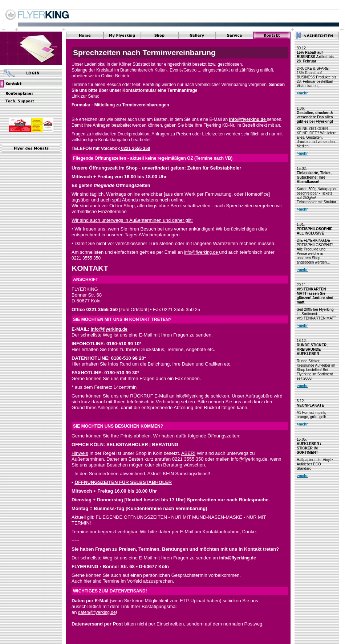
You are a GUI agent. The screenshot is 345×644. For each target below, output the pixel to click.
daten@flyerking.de (97, 612)
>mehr (302, 93)
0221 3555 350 (135, 148)
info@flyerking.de (248, 119)
